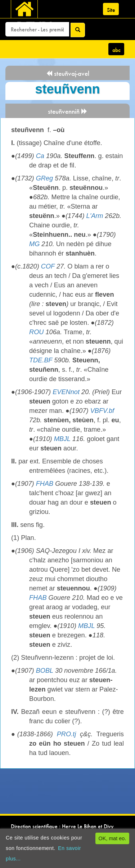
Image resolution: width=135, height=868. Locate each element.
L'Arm (95, 216)
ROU (36, 332)
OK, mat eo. (112, 838)
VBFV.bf (102, 411)
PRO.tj (67, 734)
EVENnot (66, 392)
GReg (45, 178)
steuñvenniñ (68, 111)
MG (34, 244)
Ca (40, 156)
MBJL (62, 439)
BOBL (45, 671)
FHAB (45, 484)
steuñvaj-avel (68, 73)
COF (48, 266)
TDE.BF (41, 360)
